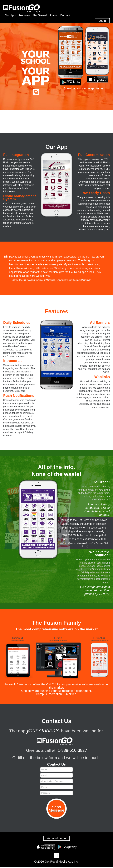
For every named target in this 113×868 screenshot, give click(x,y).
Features (24, 15)
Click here (20, 392)
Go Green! (40, 15)
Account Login (57, 839)
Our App (10, 15)
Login (102, 22)
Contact (65, 15)
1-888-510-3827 (72, 752)
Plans (53, 15)
